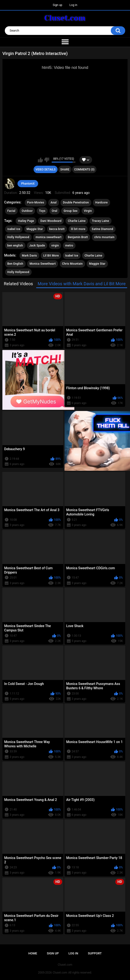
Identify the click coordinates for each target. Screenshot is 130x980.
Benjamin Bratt (78, 237)
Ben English (15, 264)
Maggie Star (35, 229)
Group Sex (71, 211)
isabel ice (14, 229)
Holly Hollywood (18, 237)
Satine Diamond (103, 229)
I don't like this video (47, 160)
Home (33, 953)
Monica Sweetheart (43, 264)
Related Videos (18, 284)
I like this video (40, 160)
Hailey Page (26, 221)
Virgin (88, 211)
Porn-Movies (36, 203)
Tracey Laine (100, 221)
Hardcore (101, 203)
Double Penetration (76, 203)
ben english (15, 246)
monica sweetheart (48, 237)
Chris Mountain (72, 264)
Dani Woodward (51, 221)
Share (65, 170)
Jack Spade (37, 246)
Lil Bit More (51, 256)
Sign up (58, 5)
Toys (42, 211)
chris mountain (104, 237)
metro (69, 246)
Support (95, 953)
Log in (74, 5)
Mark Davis (29, 256)
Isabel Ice (72, 256)
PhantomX (28, 184)
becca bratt (57, 229)
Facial (12, 211)
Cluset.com (60, 973)
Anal (54, 203)
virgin (55, 246)
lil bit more (78, 229)
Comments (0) (84, 170)
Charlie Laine (77, 221)
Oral (55, 211)
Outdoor (27, 211)
